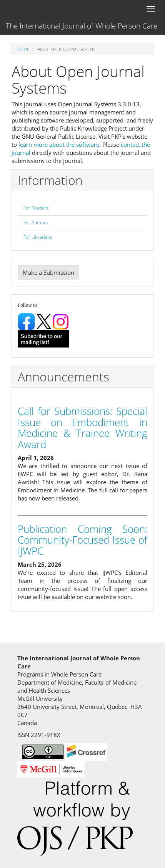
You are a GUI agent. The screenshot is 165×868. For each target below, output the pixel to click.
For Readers (36, 208)
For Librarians (38, 237)
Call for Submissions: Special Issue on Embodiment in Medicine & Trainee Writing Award (82, 428)
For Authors (36, 222)
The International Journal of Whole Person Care (82, 26)
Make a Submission (48, 272)
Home (23, 49)
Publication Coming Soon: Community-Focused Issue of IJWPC (82, 540)
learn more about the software (59, 144)
